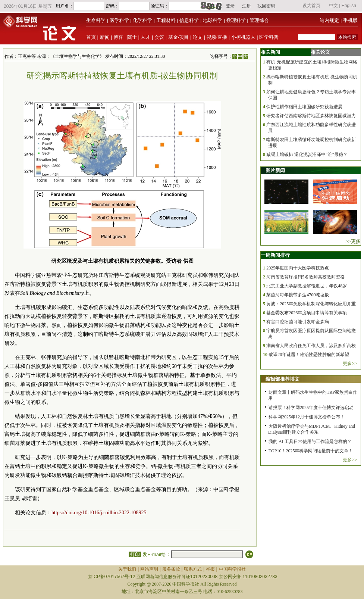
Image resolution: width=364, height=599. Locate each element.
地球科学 (213, 20)
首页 (91, 37)
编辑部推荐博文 (283, 379)
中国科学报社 (232, 569)
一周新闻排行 (275, 255)
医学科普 (269, 37)
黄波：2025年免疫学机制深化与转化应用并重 (311, 304)
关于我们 (127, 569)
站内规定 (329, 20)
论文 (198, 37)
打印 (135, 554)
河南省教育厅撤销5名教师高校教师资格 (305, 277)
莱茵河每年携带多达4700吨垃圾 (298, 295)
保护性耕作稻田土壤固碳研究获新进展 (304, 107)
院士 (132, 37)
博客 (118, 37)
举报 (210, 569)
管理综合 (259, 20)
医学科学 (119, 20)
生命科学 (96, 20)
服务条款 (171, 569)
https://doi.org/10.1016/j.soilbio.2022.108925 (99, 513)
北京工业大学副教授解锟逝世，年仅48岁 (307, 286)
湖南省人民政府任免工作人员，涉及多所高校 (311, 346)
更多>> (350, 364)
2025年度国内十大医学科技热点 (298, 268)
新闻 (105, 37)
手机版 (350, 20)
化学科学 (142, 20)
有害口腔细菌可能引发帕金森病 (298, 322)
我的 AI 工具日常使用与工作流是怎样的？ (310, 442)
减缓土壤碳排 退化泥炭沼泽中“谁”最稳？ (307, 155)
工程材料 (166, 20)
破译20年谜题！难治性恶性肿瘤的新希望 (309, 355)
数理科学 (236, 20)
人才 (145, 37)
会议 (159, 37)
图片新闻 (275, 170)
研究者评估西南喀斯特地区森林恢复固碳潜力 (311, 116)
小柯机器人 (243, 37)
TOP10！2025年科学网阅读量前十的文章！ (311, 451)
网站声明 (149, 569)
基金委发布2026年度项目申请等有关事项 (307, 313)
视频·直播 (217, 37)
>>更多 (353, 241)
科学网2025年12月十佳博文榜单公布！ (307, 417)
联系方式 (193, 569)
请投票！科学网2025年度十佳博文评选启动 (311, 408)
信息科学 (189, 20)
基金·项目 (179, 37)
